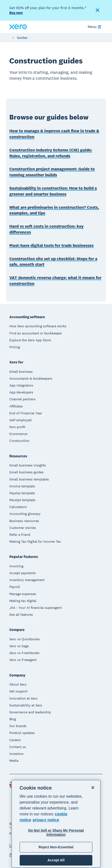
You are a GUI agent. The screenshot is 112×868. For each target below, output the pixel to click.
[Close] (93, 788)
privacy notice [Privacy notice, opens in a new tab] (46, 820)
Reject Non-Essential (56, 847)
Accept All (56, 860)
